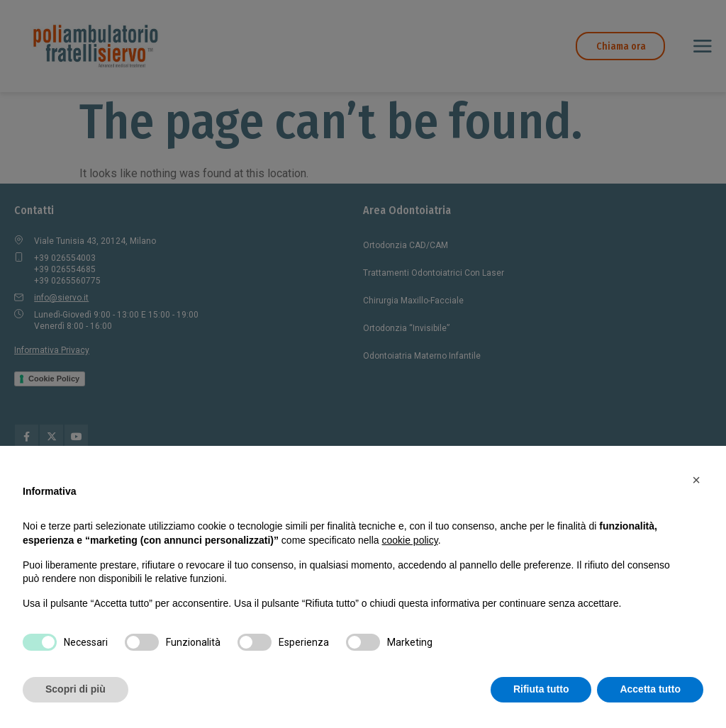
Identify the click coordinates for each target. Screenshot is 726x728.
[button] (696, 480)
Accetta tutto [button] (650, 689)
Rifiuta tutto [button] (541, 689)
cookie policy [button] (410, 540)
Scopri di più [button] (76, 689)
